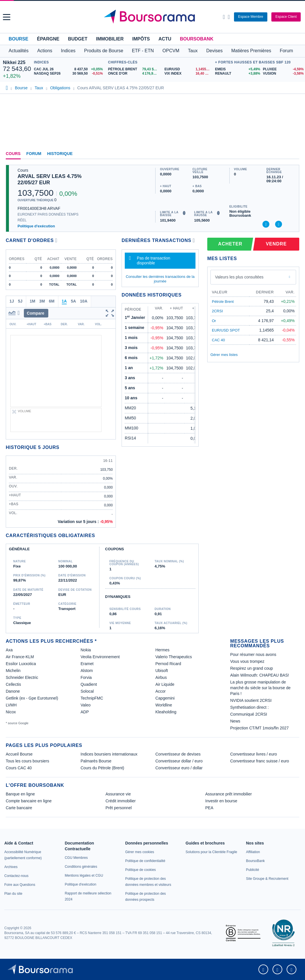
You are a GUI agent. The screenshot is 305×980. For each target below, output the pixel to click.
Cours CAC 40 (19, 768)
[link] (11, 867)
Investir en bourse (221, 801)
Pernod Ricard (168, 664)
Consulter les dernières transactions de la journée (160, 279)
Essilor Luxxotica (21, 664)
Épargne (48, 39)
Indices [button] (68, 51)
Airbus (161, 677)
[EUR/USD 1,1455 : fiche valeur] (188, 69)
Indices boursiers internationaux (109, 754)
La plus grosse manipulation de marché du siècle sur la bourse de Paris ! (260, 688)
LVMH (11, 705)
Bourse (18, 39)
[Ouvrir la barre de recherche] (224, 17)
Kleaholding (166, 712)
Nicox (11, 712)
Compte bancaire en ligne (29, 801)
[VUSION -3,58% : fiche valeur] (283, 74)
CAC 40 (218, 340)
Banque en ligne (20, 794)
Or (214, 321)
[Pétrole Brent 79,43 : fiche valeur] (134, 69)
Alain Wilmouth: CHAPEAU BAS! (260, 675)
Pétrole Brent (223, 302)
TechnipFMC (92, 698)
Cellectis (13, 684)
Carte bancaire (19, 808)
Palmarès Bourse (96, 761)
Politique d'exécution (36, 226)
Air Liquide (165, 684)
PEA (209, 808)
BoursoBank (197, 39)
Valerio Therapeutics (173, 657)
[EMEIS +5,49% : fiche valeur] (237, 69)
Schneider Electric (22, 677)
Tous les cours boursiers (27, 761)
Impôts (141, 39)
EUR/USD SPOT (226, 330)
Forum (286, 51)
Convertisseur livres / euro (254, 754)
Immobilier (110, 39)
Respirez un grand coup (252, 668)
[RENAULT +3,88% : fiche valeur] (237, 74)
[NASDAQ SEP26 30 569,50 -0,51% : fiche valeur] (70, 74)
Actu (165, 39)
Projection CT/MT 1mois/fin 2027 (260, 728)
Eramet (87, 664)
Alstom (87, 671)
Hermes (162, 650)
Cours (13, 154)
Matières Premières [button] (251, 51)
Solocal (87, 691)
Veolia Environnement (100, 657)
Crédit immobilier (121, 801)
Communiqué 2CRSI (249, 714)
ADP (85, 712)
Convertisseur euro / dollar (179, 768)
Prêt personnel (119, 808)
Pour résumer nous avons (253, 654)
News (235, 721)
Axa (9, 650)
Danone (13, 691)
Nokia (86, 650)
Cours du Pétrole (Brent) (102, 768)
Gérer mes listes (224, 355)
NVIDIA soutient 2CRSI (251, 700)
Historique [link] (60, 154)
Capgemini (165, 698)
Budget (78, 39)
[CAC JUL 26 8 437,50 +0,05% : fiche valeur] (70, 69)
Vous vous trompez (247, 661)
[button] (7, 17)
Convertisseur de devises (178, 754)
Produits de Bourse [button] (104, 51)
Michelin (13, 671)
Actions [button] (45, 51)
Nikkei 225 (14, 62)
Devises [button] (215, 51)
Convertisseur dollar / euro (179, 761)
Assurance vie (118, 794)
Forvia (86, 677)
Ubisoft (162, 671)
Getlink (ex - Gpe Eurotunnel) (32, 698)
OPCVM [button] (171, 51)
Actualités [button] (19, 51)
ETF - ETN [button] (143, 51)
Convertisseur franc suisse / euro (260, 761)
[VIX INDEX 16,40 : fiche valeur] (188, 74)
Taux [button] (193, 51)
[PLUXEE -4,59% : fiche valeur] (283, 69)
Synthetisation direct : (250, 707)
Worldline (164, 705)
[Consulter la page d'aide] (229, 17)
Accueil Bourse (19, 754)
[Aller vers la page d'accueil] (153, 17)
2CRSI (217, 311)
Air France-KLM (20, 657)
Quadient (89, 684)
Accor (160, 691)
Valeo (86, 705)
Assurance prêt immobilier (229, 794)
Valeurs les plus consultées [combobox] (239, 277)
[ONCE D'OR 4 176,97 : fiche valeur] (134, 74)
